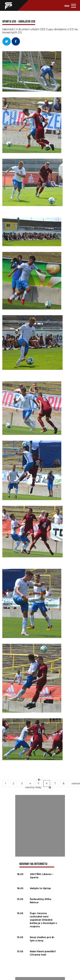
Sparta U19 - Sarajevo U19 (19, 22)
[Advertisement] (40, 826)
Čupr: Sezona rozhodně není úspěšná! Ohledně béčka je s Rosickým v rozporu (43, 920)
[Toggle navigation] (70, 5)
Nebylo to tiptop (40, 888)
